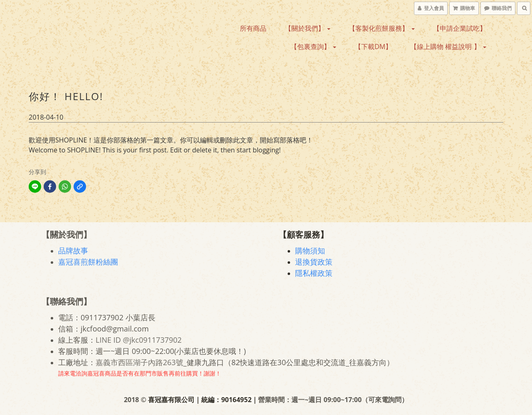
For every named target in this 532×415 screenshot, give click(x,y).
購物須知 (310, 250)
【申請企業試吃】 (460, 28)
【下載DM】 (373, 47)
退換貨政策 (314, 262)
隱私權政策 (314, 273)
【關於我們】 (308, 28)
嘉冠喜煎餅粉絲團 (88, 262)
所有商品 (253, 28)
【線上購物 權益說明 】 (448, 47)
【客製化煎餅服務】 (382, 28)
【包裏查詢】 (313, 47)
